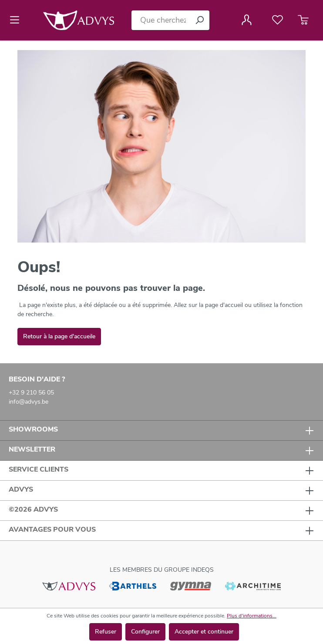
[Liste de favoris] (278, 20)
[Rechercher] (199, 20)
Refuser (106, 632)
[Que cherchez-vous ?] (161, 20)
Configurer (145, 632)
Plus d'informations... (252, 616)
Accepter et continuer (204, 632)
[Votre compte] (247, 20)
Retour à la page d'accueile (59, 336)
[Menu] (17, 20)
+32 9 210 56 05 (31, 393)
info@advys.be (29, 402)
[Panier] (303, 20)
